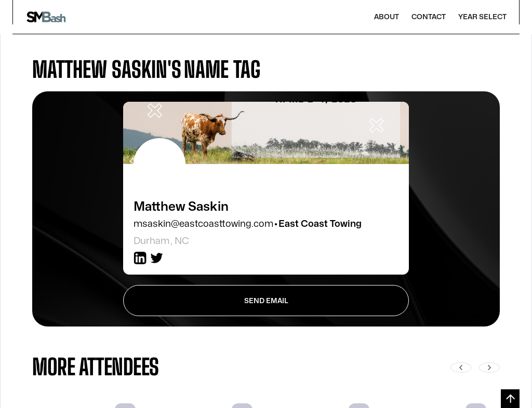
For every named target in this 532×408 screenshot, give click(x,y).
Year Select (482, 17)
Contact (429, 17)
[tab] (266, 69)
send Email (266, 301)
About (387, 17)
